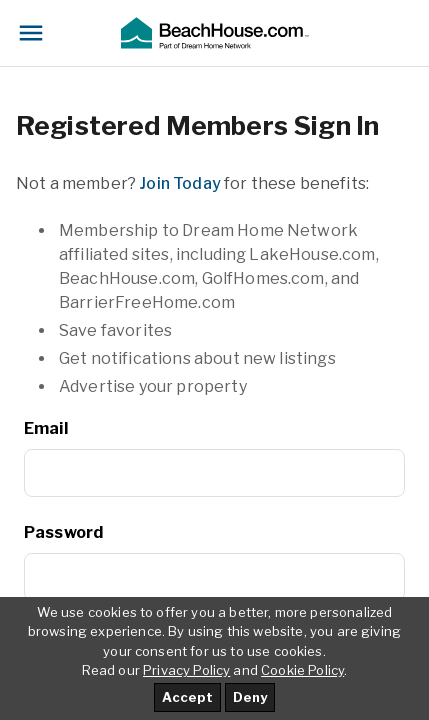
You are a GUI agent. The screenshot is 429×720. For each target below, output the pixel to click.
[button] (214, 33)
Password (63, 532)
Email (46, 428)
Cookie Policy (302, 670)
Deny (250, 697)
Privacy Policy (186, 670)
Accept (187, 697)
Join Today (180, 183)
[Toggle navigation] (31, 33)
